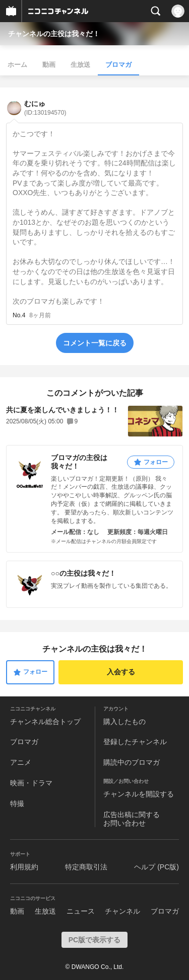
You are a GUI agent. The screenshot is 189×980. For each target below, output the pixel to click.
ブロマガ (118, 65)
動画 (49, 65)
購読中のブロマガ (132, 762)
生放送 (80, 65)
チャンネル (122, 911)
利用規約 (24, 867)
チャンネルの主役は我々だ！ (54, 34)
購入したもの (124, 722)
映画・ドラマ (31, 783)
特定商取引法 (86, 867)
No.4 (19, 315)
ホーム (17, 65)
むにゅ (45, 108)
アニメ (21, 762)
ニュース (81, 911)
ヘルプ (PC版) (156, 867)
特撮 (17, 804)
